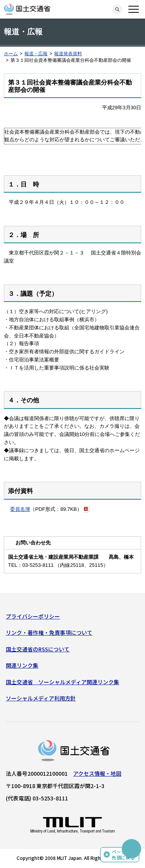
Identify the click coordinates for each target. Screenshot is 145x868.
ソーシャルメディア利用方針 (41, 698)
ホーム (11, 54)
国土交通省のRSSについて (38, 649)
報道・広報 (36, 54)
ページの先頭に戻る (123, 855)
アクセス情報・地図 (97, 773)
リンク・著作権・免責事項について (49, 632)
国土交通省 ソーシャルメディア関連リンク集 (62, 682)
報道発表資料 (68, 54)
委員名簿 (20, 509)
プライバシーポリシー (33, 616)
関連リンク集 (22, 665)
